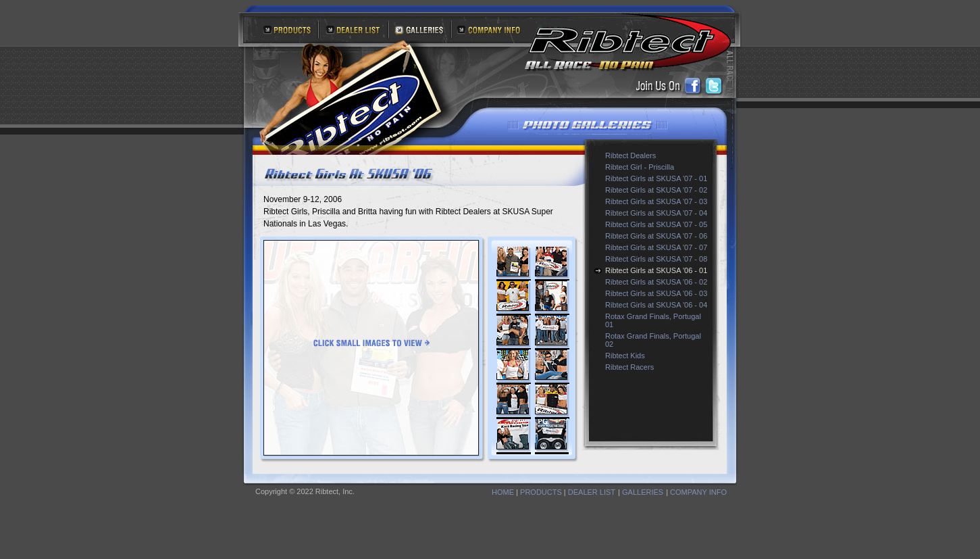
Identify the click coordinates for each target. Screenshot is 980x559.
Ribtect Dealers (630, 155)
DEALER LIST (592, 492)
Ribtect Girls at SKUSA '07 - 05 (656, 224)
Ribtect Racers (629, 367)
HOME (503, 492)
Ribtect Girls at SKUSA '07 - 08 (656, 259)
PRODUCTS (541, 492)
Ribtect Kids (625, 356)
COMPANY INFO (698, 492)
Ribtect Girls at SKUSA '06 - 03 (656, 293)
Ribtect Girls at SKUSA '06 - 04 (656, 305)
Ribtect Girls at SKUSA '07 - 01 (656, 178)
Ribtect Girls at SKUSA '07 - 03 (656, 201)
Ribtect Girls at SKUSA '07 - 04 (656, 213)
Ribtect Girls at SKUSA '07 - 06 (656, 236)
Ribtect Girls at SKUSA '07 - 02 (656, 190)
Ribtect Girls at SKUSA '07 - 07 (656, 247)
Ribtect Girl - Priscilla (640, 167)
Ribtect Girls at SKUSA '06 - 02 (656, 282)
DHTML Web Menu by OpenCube (51, 550)
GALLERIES (643, 492)
